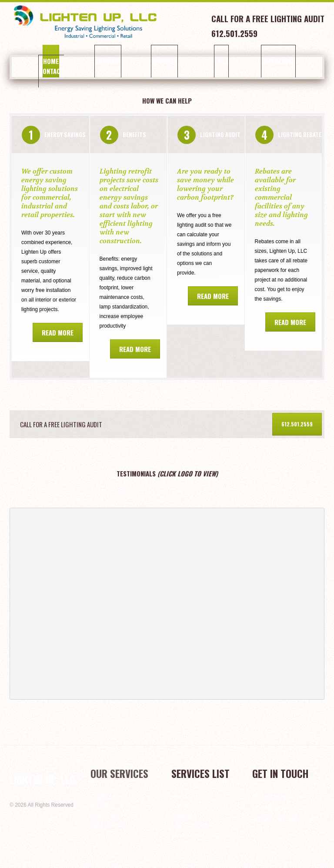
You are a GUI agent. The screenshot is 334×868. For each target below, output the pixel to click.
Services (152, 61)
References (256, 61)
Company (100, 61)
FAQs (204, 61)
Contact (49, 71)
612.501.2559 (297, 424)
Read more (58, 332)
